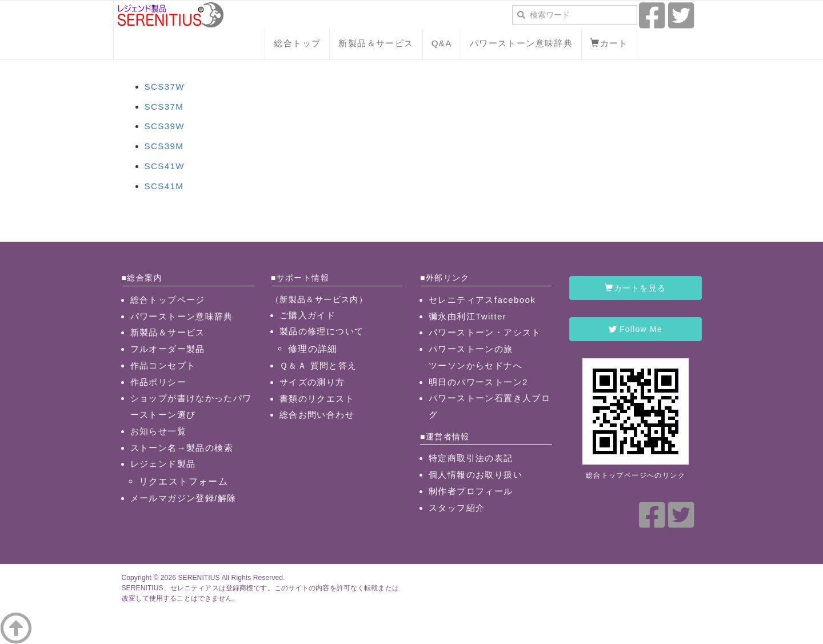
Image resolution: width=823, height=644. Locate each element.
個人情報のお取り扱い (476, 475)
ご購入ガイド (307, 315)
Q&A (442, 43)
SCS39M (164, 146)
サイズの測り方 (312, 382)
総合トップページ (168, 300)
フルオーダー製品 (168, 349)
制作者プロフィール (471, 491)
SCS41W (165, 166)
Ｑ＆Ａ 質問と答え (318, 365)
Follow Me (636, 329)
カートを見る (635, 288)
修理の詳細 (313, 349)
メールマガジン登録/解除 (183, 498)
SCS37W (165, 87)
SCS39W (165, 126)
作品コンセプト (163, 365)
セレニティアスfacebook (482, 300)
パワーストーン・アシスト (485, 332)
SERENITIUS (199, 578)
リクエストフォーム (184, 481)
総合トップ (297, 43)
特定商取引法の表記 (471, 458)
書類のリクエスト (317, 399)
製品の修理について (322, 331)
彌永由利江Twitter (468, 316)
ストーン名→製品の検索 (182, 448)
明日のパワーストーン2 (478, 382)
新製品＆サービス (376, 43)
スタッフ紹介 (457, 508)
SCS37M (164, 107)
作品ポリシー (158, 382)
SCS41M (164, 186)
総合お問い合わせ (317, 415)
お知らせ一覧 (158, 431)
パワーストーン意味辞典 (521, 43)
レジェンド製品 (163, 464)
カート (609, 43)
